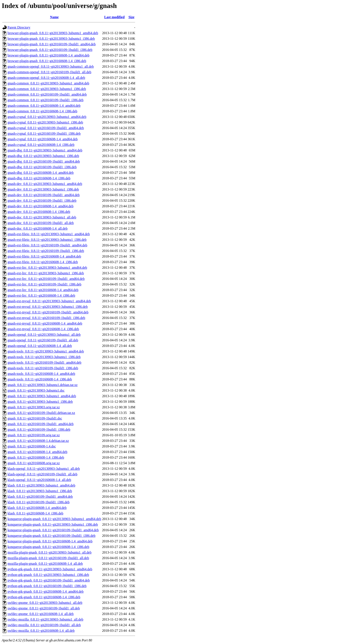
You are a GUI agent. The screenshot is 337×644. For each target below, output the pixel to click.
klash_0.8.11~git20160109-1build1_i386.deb (39, 502)
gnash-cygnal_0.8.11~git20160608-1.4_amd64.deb (43, 139)
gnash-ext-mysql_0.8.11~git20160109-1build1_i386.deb (46, 318)
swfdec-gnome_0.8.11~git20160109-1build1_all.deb (44, 608)
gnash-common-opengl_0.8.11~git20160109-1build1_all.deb (49, 72)
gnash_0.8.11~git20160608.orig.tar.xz (34, 463)
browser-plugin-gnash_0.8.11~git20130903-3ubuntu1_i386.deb (51, 39)
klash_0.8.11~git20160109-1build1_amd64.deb (40, 497)
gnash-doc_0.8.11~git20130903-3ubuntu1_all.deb (42, 217)
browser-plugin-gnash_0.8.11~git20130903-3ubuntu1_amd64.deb (53, 33)
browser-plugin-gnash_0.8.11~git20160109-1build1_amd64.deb (52, 44)
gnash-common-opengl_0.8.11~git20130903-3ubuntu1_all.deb (51, 66)
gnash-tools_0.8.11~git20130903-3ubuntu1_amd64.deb (46, 351)
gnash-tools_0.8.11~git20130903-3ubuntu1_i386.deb (44, 357)
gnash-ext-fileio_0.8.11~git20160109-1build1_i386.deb (46, 251)
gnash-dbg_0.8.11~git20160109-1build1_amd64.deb (44, 161)
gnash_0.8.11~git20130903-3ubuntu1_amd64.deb (42, 396)
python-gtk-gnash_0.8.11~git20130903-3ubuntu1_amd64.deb (50, 569)
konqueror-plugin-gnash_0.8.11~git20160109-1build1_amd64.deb (53, 530)
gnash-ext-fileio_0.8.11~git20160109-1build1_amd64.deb (47, 245)
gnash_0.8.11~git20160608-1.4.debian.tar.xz (38, 441)
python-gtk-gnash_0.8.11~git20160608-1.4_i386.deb (44, 597)
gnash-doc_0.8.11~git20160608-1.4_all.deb (38, 228)
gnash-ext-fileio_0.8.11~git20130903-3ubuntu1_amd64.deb (49, 234)
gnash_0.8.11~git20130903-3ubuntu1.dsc (36, 390)
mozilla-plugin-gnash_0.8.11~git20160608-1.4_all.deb (45, 564)
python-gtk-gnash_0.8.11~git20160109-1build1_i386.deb (47, 586)
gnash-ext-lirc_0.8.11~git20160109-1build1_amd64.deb (46, 279)
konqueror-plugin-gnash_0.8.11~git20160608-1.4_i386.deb (48, 547)
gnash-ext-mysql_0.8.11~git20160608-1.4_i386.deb (43, 329)
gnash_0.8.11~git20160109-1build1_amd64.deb (41, 424)
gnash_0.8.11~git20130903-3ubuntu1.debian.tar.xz (43, 385)
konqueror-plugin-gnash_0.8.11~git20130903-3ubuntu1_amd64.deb (54, 519)
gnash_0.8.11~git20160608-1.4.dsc (32, 446)
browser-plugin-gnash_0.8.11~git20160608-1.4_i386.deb (47, 61)
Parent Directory (19, 27)
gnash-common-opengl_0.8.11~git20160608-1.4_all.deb (46, 78)
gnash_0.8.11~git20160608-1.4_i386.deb (36, 457)
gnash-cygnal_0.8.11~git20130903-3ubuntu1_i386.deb (45, 122)
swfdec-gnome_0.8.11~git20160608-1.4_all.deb (41, 614)
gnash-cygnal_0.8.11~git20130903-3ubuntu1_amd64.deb (47, 117)
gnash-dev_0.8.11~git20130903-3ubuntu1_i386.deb (43, 189)
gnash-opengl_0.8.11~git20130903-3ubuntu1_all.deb (44, 335)
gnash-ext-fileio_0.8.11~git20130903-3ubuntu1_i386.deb (47, 240)
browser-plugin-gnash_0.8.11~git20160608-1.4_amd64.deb (48, 55)
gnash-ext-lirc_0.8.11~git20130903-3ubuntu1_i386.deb (46, 273)
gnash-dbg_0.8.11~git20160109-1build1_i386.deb (42, 167)
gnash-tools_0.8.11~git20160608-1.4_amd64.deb (41, 374)
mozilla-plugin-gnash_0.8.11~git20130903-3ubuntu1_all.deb (50, 552)
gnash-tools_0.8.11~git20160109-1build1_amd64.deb (44, 362)
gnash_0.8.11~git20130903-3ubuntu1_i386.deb (40, 402)
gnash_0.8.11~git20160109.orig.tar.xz (34, 435)
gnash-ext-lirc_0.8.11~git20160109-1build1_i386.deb (44, 284)
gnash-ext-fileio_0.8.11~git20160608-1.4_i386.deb (43, 262)
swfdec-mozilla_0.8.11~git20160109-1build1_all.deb (44, 625)
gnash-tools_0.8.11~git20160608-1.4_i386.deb (40, 379)
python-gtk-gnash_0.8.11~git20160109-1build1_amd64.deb (49, 580)
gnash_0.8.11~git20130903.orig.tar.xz (34, 407)
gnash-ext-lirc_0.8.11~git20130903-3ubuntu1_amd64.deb (47, 268)
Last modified (114, 17)
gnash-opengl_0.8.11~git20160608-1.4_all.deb (40, 346)
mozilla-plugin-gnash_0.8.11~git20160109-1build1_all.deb (48, 558)
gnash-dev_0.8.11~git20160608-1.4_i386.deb (39, 212)
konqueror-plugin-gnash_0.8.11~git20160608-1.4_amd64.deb (50, 541)
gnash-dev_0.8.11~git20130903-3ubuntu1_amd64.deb (45, 184)
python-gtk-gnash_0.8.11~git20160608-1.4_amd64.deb (46, 591)
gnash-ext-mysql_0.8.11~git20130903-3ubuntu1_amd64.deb (49, 301)
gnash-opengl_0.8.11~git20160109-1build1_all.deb (43, 340)
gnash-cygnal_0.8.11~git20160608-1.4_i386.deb (41, 145)
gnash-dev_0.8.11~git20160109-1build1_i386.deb (42, 201)
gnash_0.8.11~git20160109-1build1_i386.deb (39, 430)
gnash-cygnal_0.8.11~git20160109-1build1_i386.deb (44, 134)
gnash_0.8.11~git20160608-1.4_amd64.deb (37, 452)
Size (132, 17)
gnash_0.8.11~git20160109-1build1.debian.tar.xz (41, 413)
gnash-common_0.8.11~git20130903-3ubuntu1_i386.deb (47, 89)
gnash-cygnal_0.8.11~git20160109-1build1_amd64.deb (46, 128)
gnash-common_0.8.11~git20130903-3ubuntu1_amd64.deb (48, 83)
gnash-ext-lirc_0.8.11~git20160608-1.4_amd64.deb (43, 290)
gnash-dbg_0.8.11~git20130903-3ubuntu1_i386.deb (43, 156)
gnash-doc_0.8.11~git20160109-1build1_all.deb (41, 223)
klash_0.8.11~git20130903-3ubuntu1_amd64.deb (41, 485)
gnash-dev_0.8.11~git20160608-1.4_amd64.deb (41, 206)
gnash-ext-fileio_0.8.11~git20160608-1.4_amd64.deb (44, 256)
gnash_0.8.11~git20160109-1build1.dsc (35, 418)
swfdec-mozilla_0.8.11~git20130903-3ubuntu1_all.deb (45, 619)
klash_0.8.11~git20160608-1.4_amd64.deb (37, 508)
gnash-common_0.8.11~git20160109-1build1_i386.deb (45, 100)
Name (54, 17)
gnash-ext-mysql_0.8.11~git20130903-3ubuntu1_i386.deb (48, 307)
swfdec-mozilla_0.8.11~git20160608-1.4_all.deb (41, 631)
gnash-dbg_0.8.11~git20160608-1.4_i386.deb (39, 178)
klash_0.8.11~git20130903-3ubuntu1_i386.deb (40, 491)
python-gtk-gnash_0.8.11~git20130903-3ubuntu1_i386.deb (48, 575)
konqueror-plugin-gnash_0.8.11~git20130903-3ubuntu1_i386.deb (53, 524)
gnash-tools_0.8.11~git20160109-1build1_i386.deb (43, 368)
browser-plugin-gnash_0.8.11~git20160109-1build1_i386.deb (50, 50)
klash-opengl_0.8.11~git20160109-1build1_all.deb (42, 474)
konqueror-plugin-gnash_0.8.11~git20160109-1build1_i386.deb (51, 536)
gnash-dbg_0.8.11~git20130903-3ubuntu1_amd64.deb (45, 150)
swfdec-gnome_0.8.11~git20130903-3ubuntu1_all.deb (45, 603)
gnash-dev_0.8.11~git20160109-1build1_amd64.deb (44, 195)
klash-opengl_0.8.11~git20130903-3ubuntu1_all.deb (44, 469)
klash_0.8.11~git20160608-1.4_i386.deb (35, 513)
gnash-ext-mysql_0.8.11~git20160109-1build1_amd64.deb (48, 312)
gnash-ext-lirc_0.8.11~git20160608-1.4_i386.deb (41, 295)
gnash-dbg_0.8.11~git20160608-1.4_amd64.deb (41, 173)
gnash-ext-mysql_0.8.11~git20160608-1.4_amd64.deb (45, 323)
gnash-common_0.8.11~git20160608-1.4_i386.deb (42, 111)
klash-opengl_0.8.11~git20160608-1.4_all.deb (39, 480)
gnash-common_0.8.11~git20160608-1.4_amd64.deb (44, 106)
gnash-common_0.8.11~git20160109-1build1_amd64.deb (47, 94)
